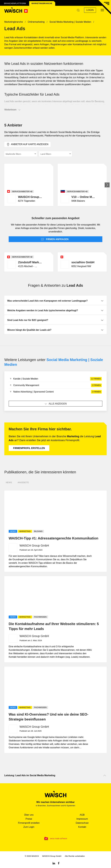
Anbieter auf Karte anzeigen (27, 144)
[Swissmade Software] (55, 839)
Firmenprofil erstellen (29, 448)
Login (90, 10)
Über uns (29, 815)
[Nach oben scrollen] (105, 775)
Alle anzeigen (56, 404)
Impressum (82, 819)
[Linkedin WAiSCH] (54, 863)
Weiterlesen (13, 110)
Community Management (55, 385)
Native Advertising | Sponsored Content (55, 392)
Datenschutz (82, 823)
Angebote (23, 482)
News (9, 482)
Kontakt (82, 827)
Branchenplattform (15, 3)
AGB (82, 815)
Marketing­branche (42, 3)
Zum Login (29, 827)
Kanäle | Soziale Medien (55, 379)
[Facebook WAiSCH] (59, 863)
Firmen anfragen (55, 239)
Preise (29, 819)
